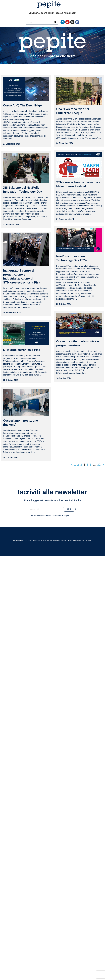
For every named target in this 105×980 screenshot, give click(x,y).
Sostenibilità (48, 13)
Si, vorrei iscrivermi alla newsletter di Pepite (50, 511)
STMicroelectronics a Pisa (22, 345)
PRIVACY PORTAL (85, 536)
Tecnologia (70, 13)
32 (99, 460)
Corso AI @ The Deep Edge (22, 105)
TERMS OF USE (61, 536)
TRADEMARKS (73, 536)
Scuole (59, 13)
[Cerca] (55, 22)
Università (34, 13)
